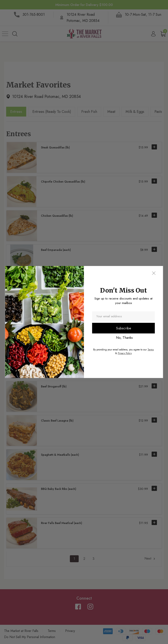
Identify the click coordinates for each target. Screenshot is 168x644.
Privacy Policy (125, 353)
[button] (154, 273)
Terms (151, 350)
